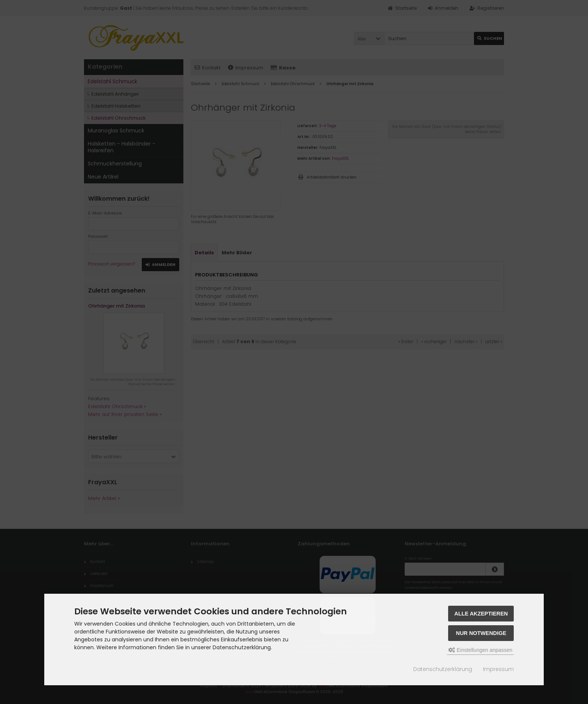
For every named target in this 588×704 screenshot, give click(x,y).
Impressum (498, 669)
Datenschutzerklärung (443, 669)
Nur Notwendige (481, 633)
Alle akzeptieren (481, 614)
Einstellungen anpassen (481, 650)
